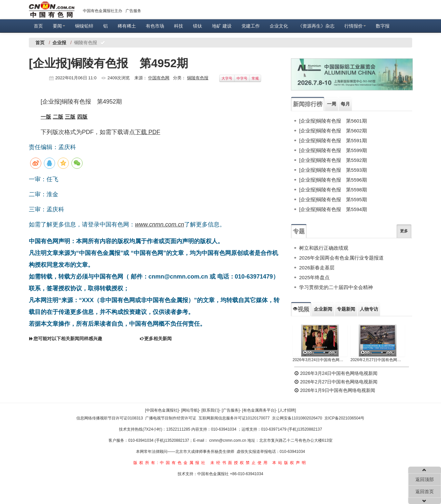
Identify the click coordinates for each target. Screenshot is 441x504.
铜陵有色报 (198, 78)
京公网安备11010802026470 (297, 418)
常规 (255, 78)
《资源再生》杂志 (316, 26)
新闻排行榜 (308, 104)
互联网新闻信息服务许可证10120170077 (234, 418)
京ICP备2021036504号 (345, 418)
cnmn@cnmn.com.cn (228, 440)
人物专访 (369, 309)
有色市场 (155, 26)
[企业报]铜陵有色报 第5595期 (333, 199)
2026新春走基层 (317, 268)
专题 (299, 231)
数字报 (383, 26)
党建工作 (251, 26)
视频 (301, 309)
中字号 (242, 78)
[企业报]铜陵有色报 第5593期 (333, 170)
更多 (404, 231)
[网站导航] (190, 410)
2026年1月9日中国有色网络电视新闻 (335, 390)
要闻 (59, 26)
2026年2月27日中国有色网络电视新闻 (378, 360)
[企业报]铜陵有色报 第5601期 (333, 121)
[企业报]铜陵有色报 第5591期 (333, 140)
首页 (38, 26)
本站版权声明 (290, 463)
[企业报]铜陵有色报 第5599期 (333, 150)
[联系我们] (211, 410)
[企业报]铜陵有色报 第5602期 (333, 131)
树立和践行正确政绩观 (324, 248)
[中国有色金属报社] (162, 410)
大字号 (227, 78)
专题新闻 (346, 309)
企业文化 (279, 26)
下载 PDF (148, 132)
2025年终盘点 (314, 277)
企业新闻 (323, 309)
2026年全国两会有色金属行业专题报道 (341, 258)
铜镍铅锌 (84, 26)
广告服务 (133, 11)
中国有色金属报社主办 (103, 11)
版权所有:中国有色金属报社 (170, 463)
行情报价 (355, 26)
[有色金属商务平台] (259, 410)
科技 (179, 26)
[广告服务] (231, 410)
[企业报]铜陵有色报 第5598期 (333, 190)
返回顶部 (425, 479)
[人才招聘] (287, 410)
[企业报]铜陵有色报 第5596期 (333, 180)
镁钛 (198, 26)
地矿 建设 (222, 26)
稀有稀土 (127, 26)
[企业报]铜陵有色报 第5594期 (333, 209)
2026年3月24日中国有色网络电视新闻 (320, 360)
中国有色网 (159, 78)
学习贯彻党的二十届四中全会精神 (336, 287)
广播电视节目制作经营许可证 (171, 418)
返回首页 (425, 492)
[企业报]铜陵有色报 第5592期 (333, 160)
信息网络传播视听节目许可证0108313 (110, 418)
